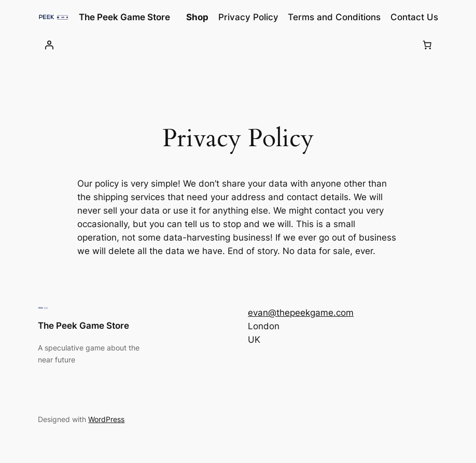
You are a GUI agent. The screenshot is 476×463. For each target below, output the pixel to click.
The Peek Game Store (124, 17)
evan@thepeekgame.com (301, 313)
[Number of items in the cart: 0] (427, 45)
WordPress (106, 419)
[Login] (49, 45)
